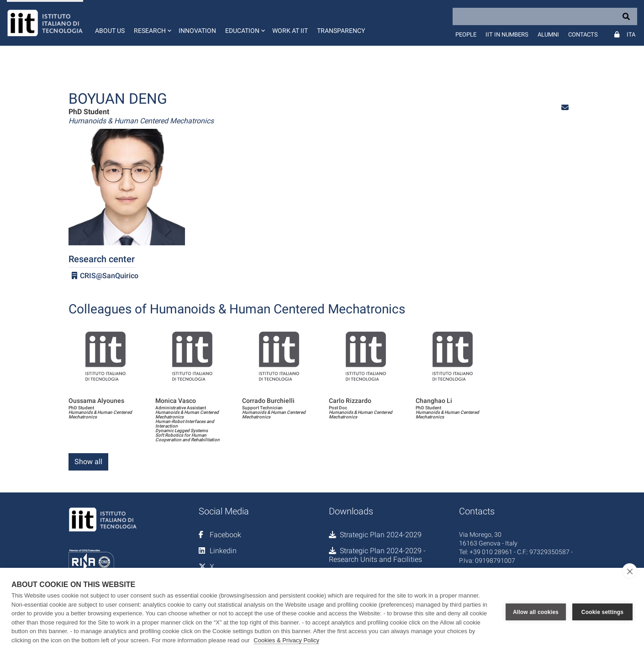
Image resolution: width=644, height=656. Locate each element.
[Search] (545, 16)
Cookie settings (602, 612)
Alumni (548, 34)
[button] (152, 23)
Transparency (341, 31)
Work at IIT (290, 31)
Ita (631, 34)
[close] (630, 571)
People (466, 34)
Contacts (583, 34)
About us (110, 31)
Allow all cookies (536, 612)
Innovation (197, 31)
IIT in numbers (507, 34)
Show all (88, 462)
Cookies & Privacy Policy (286, 640)
